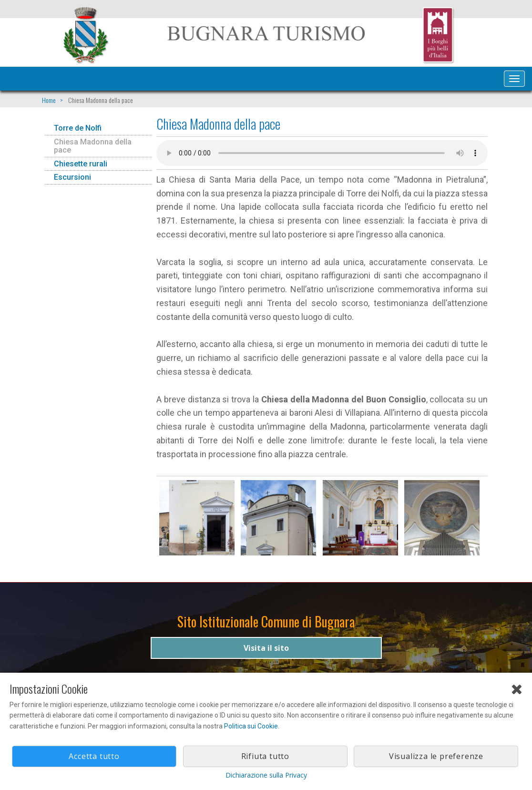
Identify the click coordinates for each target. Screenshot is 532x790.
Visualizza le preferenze (436, 756)
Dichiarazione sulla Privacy (266, 775)
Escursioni (72, 177)
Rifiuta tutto (265, 756)
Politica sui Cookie (251, 726)
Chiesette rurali (81, 164)
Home (49, 100)
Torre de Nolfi (78, 128)
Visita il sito (266, 648)
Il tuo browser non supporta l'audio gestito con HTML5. (322, 153)
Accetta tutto (94, 756)
